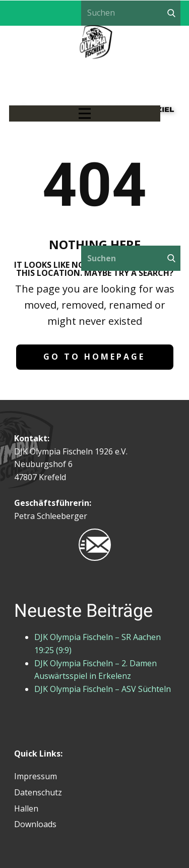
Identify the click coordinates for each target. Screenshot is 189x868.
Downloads (35, 824)
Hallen (26, 808)
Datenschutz (38, 792)
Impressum (36, 776)
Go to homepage (94, 357)
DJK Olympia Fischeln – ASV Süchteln (103, 689)
